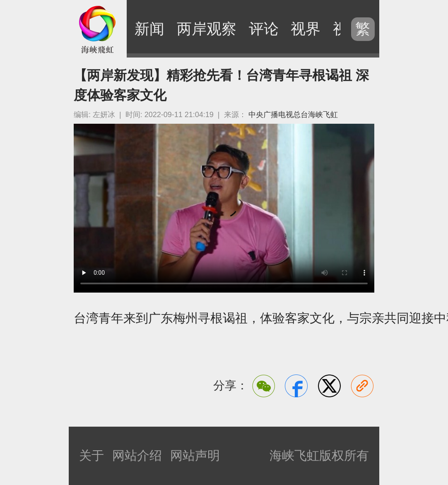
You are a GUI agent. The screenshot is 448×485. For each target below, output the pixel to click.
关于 (92, 455)
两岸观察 (207, 29)
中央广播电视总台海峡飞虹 (293, 115)
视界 (306, 29)
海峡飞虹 (98, 29)
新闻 (149, 29)
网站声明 (195, 455)
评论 (264, 29)
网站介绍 (137, 455)
